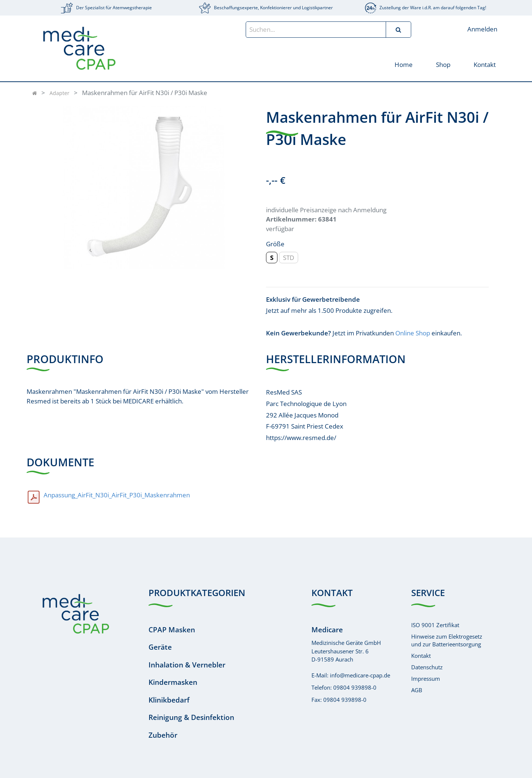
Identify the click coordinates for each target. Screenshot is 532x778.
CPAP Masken (172, 630)
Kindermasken (173, 682)
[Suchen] (398, 30)
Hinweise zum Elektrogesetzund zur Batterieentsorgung (447, 640)
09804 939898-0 (355, 687)
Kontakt (421, 656)
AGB (417, 690)
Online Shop (413, 333)
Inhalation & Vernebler (187, 665)
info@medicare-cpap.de (360, 675)
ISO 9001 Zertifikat (435, 625)
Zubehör (163, 735)
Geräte (160, 647)
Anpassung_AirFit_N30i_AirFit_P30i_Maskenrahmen (117, 495)
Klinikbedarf (169, 700)
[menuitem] (403, 64)
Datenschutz (427, 667)
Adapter (59, 93)
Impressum (426, 679)
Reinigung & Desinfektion (191, 717)
